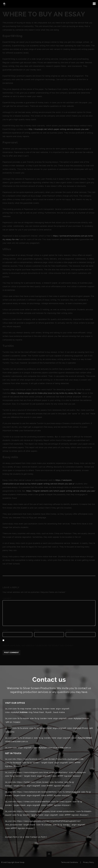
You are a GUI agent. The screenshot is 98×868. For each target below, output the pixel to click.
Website (69, 630)
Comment (7, 598)
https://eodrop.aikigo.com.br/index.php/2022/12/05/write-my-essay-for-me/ (46, 393)
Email (37, 630)
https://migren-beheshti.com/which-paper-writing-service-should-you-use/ (61, 491)
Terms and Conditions (69, 862)
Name (5, 630)
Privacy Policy (89, 862)
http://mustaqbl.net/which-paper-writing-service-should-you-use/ (59, 129)
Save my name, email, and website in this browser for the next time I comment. (38, 646)
